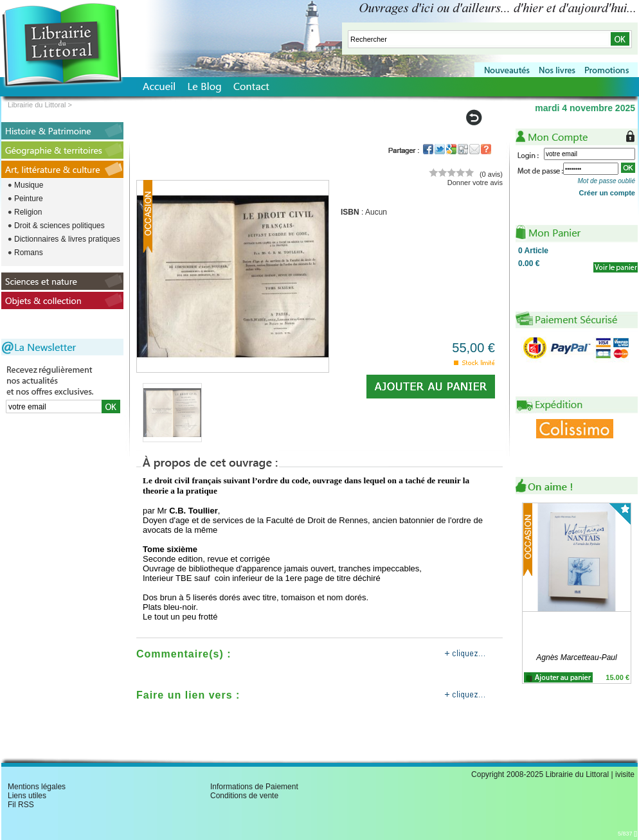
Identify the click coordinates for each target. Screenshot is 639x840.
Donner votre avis (475, 183)
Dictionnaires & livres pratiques (67, 239)
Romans (29, 253)
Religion (28, 212)
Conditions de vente (244, 796)
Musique (29, 185)
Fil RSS (21, 805)
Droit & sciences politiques (59, 226)
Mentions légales (37, 787)
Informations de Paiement (254, 787)
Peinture (29, 199)
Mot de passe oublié (606, 181)
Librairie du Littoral (37, 105)
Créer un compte (607, 193)
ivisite (625, 774)
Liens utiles (27, 796)
